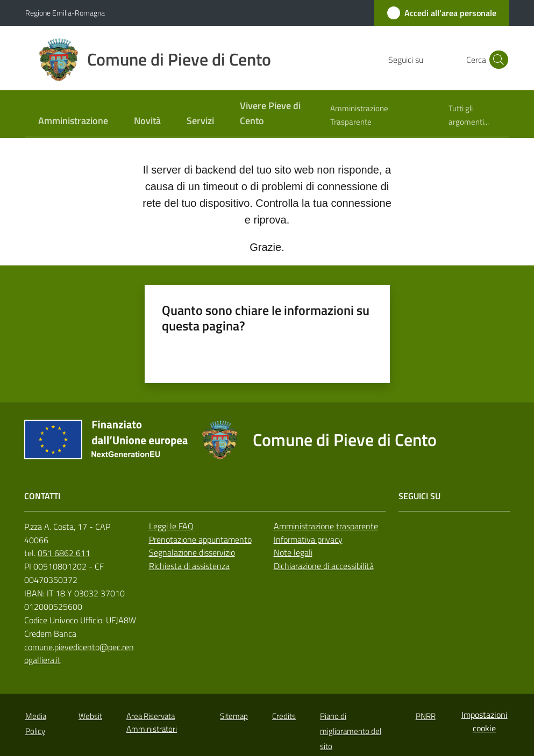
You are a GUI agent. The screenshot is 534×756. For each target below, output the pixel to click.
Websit (90, 716)
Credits (284, 716)
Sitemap (234, 716)
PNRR (426, 716)
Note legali (293, 552)
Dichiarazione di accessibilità (324, 566)
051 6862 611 (64, 553)
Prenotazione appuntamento (200, 539)
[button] (496, 60)
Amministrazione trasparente (326, 526)
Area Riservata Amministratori (152, 722)
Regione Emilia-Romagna (65, 13)
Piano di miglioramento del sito (351, 731)
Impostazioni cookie (485, 721)
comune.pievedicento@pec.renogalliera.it (79, 654)
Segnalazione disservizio (192, 552)
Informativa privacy (308, 539)
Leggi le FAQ (171, 526)
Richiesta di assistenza (189, 566)
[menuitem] (73, 122)
